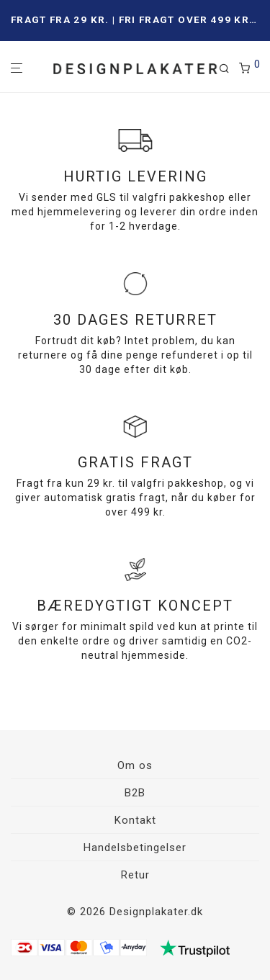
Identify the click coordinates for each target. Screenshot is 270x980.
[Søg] (229, 69)
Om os (135, 765)
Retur (135, 875)
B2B (135, 793)
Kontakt (135, 820)
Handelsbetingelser (135, 848)
